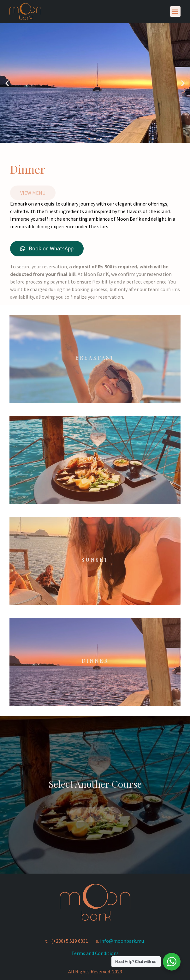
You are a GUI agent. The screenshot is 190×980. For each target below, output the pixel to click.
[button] (175, 12)
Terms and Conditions (95, 953)
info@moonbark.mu (122, 941)
